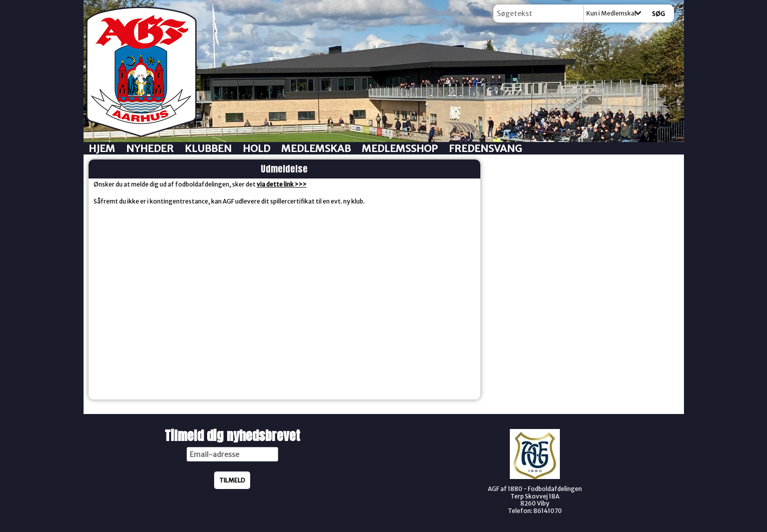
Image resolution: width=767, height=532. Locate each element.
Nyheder (150, 148)
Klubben (208, 148)
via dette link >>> (282, 184)
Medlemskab (316, 148)
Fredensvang (485, 148)
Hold (256, 148)
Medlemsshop (400, 148)
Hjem (102, 148)
